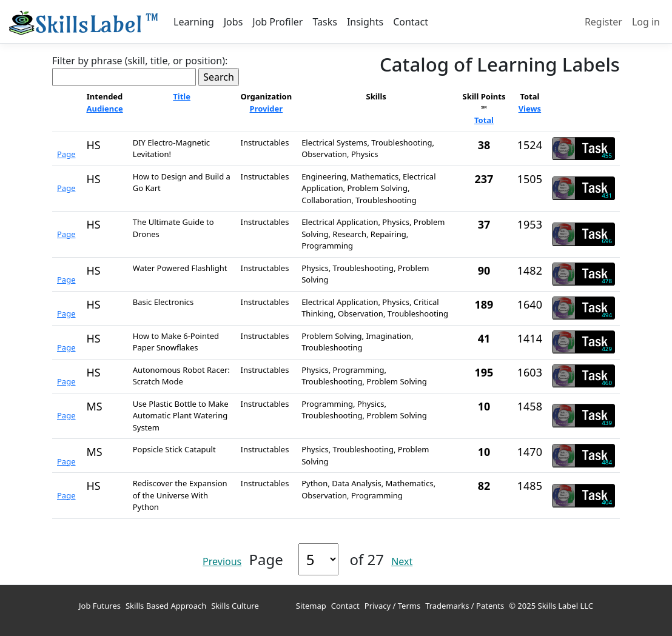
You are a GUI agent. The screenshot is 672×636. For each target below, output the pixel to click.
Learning (194, 22)
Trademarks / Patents (465, 606)
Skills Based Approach (166, 606)
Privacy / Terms (392, 606)
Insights (365, 22)
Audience (104, 109)
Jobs (234, 22)
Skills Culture (235, 606)
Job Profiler (277, 22)
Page (66, 154)
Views (530, 109)
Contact (411, 22)
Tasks (324, 22)
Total (484, 120)
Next (402, 561)
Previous (222, 561)
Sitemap (311, 606)
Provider (267, 109)
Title (182, 96)
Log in (646, 22)
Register (603, 22)
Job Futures (100, 606)
